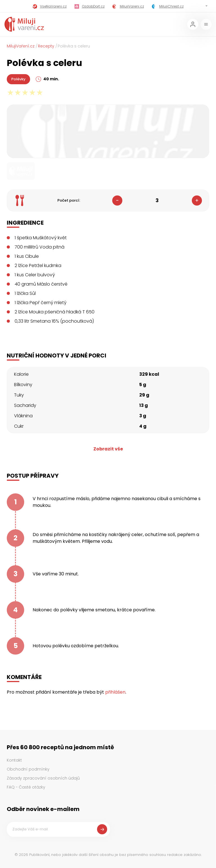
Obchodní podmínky (28, 769)
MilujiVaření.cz (21, 46)
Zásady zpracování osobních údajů (43, 778)
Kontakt (14, 760)
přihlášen (115, 692)
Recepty (46, 46)
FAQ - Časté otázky (26, 787)
